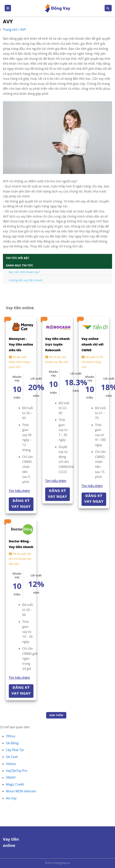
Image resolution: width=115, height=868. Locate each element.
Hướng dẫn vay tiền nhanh (26, 280)
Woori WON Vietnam (21, 791)
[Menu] (8, 8)
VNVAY (11, 778)
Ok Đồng (12, 743)
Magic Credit (15, 784)
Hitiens (11, 764)
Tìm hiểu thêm (19, 491)
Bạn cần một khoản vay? (24, 272)
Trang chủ (11, 30)
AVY (23, 30)
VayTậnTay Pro (17, 771)
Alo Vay (11, 798)
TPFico (11, 736)
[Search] (108, 8)
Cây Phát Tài (15, 750)
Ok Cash (12, 757)
